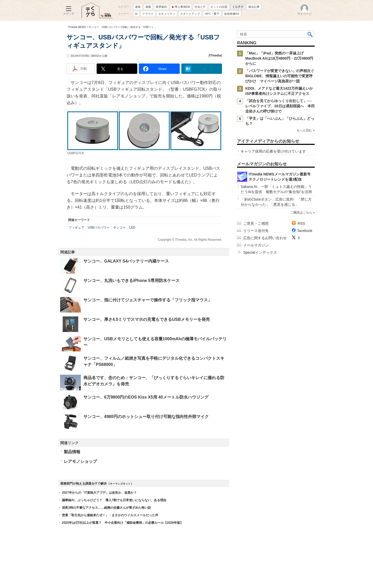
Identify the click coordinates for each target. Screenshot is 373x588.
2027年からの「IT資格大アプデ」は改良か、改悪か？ (99, 493)
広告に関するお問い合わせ (265, 238)
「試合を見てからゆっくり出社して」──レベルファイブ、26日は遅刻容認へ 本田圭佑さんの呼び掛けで (280, 106)
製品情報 (72, 452)
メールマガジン (256, 245)
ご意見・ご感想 (256, 223)
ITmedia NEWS (77, 27)
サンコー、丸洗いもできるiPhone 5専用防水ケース (131, 281)
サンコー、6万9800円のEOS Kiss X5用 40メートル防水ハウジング (146, 397)
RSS (301, 223)
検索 (310, 34)
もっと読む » (306, 130)
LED (132, 228)
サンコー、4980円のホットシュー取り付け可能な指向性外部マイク (146, 417)
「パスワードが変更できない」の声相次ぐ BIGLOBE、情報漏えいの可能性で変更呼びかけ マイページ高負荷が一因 (282, 76)
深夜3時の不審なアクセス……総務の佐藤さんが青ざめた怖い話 (106, 508)
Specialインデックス (260, 252)
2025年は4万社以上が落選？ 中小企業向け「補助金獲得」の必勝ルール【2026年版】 (123, 523)
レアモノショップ (80, 461)
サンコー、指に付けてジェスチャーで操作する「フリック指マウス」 (148, 300)
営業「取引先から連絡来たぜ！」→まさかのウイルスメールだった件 (110, 515)
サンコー (119, 228)
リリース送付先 (256, 231)
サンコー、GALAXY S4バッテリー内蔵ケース (126, 261)
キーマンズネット (120, 484)
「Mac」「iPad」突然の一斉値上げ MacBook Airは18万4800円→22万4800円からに (279, 58)
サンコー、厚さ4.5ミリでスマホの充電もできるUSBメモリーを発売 (147, 319)
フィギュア (76, 228)
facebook (305, 231)
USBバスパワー (99, 228)
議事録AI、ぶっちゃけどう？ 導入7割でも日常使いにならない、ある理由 (114, 500)
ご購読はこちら (301, 212)
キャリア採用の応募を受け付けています (273, 151)
